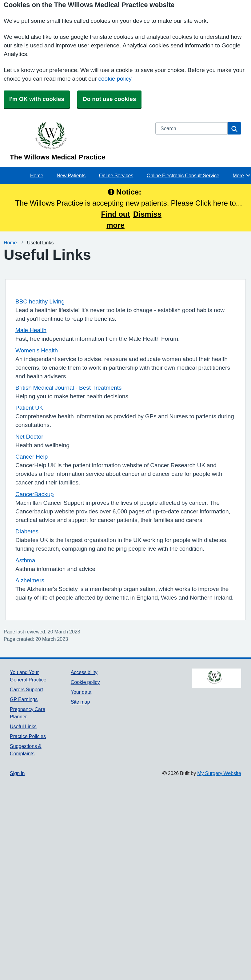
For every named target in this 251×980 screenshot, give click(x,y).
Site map (80, 702)
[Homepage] (79, 141)
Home (37, 175)
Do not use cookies (109, 99)
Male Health (31, 330)
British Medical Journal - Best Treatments (68, 388)
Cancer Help (32, 457)
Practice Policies (28, 736)
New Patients (71, 175)
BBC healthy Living (40, 301)
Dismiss (147, 214)
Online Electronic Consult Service (183, 175)
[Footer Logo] (217, 678)
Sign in (17, 773)
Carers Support (26, 689)
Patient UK (29, 408)
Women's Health (37, 350)
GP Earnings (24, 699)
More (242, 175)
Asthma (25, 560)
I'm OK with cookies (37, 99)
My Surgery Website (219, 773)
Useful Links (23, 726)
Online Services (116, 175)
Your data (81, 692)
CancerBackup (35, 494)
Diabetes (27, 531)
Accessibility (84, 672)
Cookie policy (85, 682)
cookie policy (115, 79)
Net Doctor (29, 437)
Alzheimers (30, 580)
